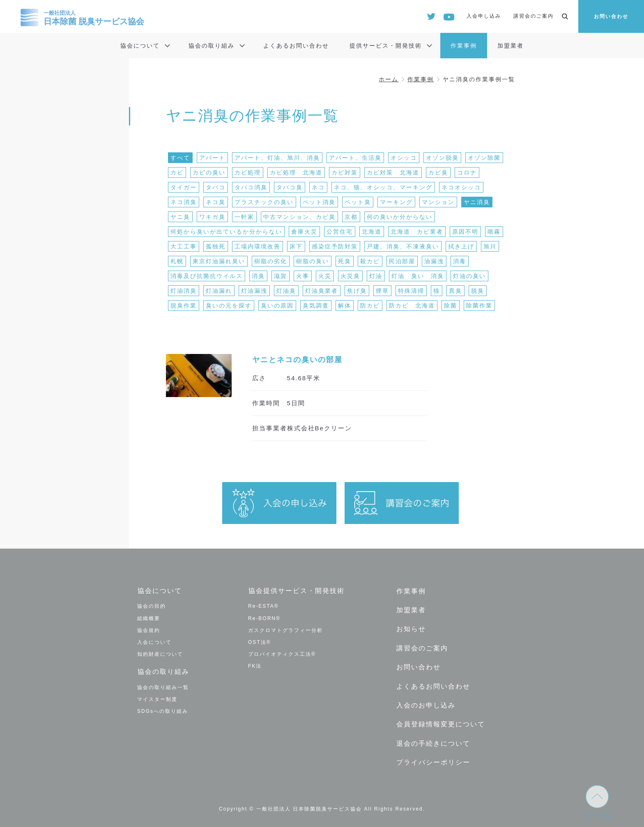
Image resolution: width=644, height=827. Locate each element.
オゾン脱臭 (442, 158)
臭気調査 (316, 306)
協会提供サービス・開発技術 (296, 591)
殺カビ (370, 261)
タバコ (216, 187)
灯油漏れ (219, 291)
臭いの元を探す (229, 306)
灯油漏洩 (254, 291)
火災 (325, 276)
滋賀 (281, 276)
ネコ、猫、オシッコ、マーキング (383, 187)
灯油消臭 (184, 291)
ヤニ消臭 (477, 202)
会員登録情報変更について (440, 722)
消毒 (460, 261)
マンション (438, 202)
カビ (177, 172)
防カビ (370, 306)
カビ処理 (248, 172)
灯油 (376, 276)
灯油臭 (286, 291)
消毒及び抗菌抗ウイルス (207, 276)
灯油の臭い (469, 276)
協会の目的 (152, 606)
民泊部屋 (402, 261)
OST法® (260, 642)
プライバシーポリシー (433, 759)
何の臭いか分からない (400, 217)
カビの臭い (209, 172)
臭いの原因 (277, 306)
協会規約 (149, 630)
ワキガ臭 (212, 217)
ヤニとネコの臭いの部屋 (297, 360)
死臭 (345, 261)
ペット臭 (358, 202)
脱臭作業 (184, 306)
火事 (303, 276)
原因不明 (465, 232)
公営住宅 (340, 232)
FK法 (255, 666)
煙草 (382, 291)
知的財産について (160, 654)
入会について (154, 642)
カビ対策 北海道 (393, 172)
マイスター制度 (157, 699)
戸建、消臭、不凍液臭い (403, 246)
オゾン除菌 (484, 158)
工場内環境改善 (258, 246)
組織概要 (149, 618)
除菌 (451, 306)
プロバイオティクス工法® (282, 654)
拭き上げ (461, 246)
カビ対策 (345, 172)
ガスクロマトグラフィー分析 (285, 630)
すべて (180, 158)
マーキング (396, 202)
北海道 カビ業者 (417, 232)
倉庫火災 (304, 232)
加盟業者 (511, 46)
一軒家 (244, 217)
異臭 (455, 291)
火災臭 (350, 276)
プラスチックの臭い (264, 202)
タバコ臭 (290, 187)
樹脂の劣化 (271, 261)
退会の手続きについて (433, 741)
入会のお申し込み (425, 703)
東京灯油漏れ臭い (219, 261)
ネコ (318, 187)
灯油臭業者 (322, 291)
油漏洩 (434, 261)
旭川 (490, 246)
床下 (296, 246)
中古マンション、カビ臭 (299, 217)
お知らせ (411, 628)
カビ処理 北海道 (296, 172)
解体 (345, 306)
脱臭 (478, 291)
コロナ (467, 172)
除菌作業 (479, 306)
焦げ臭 (357, 291)
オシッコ (404, 158)
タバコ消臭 (251, 187)
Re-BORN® (264, 618)
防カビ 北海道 (412, 306)
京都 (351, 217)
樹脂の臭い (313, 261)
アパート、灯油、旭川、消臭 (277, 158)
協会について (140, 46)
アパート (212, 158)
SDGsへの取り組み (163, 711)
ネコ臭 (216, 202)
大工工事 (184, 246)
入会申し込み (484, 16)
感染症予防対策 (335, 246)
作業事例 (464, 46)
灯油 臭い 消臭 (418, 276)
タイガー (184, 187)
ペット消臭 (319, 202)
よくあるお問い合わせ (296, 46)
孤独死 (216, 246)
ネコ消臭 (184, 202)
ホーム (389, 79)
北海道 (372, 232)
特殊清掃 (411, 291)
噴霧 (494, 232)
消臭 (258, 276)
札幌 (177, 261)
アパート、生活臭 (355, 158)
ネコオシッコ (461, 187)
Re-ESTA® (263, 606)
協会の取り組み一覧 (163, 687)
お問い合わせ (611, 16)
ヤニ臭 (180, 217)
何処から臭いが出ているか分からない (226, 232)
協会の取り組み (212, 46)
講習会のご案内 (534, 16)
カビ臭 (438, 172)
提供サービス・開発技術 (386, 46)
